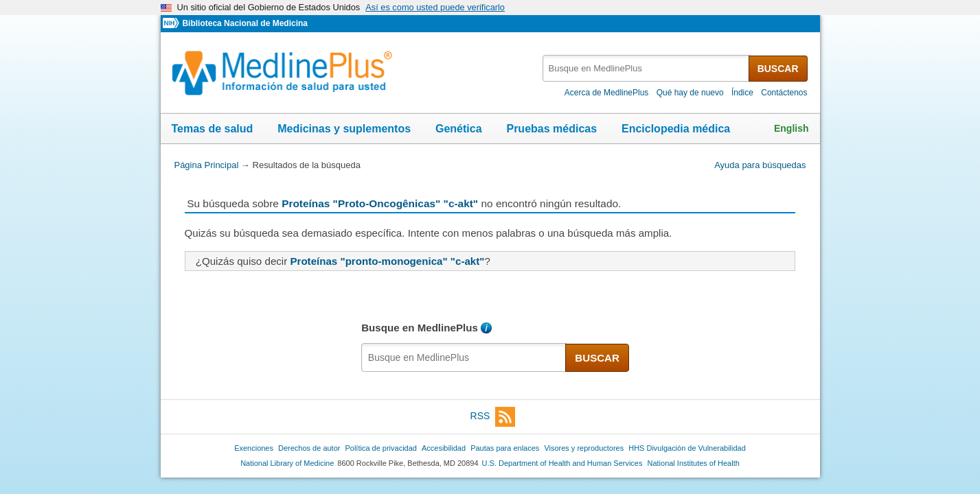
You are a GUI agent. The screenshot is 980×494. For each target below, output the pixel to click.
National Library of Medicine (287, 463)
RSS (493, 417)
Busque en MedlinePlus (420, 328)
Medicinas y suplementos (344, 129)
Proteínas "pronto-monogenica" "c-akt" (387, 261)
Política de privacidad (380, 448)
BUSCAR (778, 69)
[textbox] (647, 68)
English (791, 128)
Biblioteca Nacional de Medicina (244, 23)
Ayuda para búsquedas (760, 165)
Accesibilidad (444, 448)
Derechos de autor (309, 448)
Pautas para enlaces (505, 448)
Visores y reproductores (584, 448)
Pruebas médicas (551, 129)
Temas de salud (213, 129)
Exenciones (254, 448)
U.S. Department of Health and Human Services (562, 463)
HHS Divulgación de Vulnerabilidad (687, 448)
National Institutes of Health (694, 463)
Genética (459, 129)
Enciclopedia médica (676, 129)
